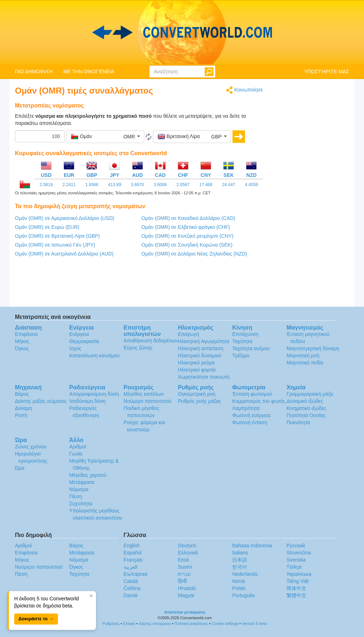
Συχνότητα (81, 504)
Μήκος (22, 341)
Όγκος (22, 348)
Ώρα (20, 468)
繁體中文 (296, 595)
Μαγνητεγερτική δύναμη (313, 348)
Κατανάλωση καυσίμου (95, 356)
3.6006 (160, 185)
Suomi (185, 567)
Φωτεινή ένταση (250, 422)
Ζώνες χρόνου (31, 447)
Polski (239, 588)
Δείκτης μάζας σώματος (41, 401)
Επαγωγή (188, 334)
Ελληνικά (188, 553)
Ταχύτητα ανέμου (251, 348)
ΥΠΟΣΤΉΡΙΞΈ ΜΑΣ (327, 72)
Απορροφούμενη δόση (94, 394)
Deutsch (187, 546)
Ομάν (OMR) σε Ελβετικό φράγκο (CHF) (186, 227)
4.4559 (251, 185)
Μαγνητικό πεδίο (305, 363)
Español (133, 553)
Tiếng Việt (298, 581)
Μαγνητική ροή (303, 356)
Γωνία (76, 454)
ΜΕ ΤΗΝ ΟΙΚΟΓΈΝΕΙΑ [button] (89, 72)
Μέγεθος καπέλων (144, 394)
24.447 (229, 185)
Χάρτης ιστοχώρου (155, 623)
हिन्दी (182, 581)
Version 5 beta (254, 623)
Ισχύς (75, 348)
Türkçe (294, 567)
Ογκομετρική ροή (197, 394)
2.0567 (183, 185)
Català (131, 581)
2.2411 (69, 185)
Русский (296, 546)
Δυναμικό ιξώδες (305, 401)
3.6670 (137, 185)
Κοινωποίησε (245, 90)
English (132, 546)
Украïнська (299, 574)
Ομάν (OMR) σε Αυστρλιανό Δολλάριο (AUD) (64, 254)
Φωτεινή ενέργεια (251, 415)
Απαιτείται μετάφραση (185, 612)
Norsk (239, 581)
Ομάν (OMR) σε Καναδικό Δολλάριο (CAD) (188, 218)
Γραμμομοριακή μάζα (310, 394)
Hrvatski (187, 588)
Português (243, 595)
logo (182, 32)
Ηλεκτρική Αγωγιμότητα (203, 341)
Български (136, 574)
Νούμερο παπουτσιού (148, 401)
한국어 (240, 567)
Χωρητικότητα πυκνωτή (204, 377)
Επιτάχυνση (245, 334)
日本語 (240, 560)
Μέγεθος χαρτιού (88, 475)
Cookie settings (225, 623)
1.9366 (92, 185)
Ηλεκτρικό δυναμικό (199, 356)
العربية (131, 567)
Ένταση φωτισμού (252, 394)
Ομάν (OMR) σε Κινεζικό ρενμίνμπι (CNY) (188, 236)
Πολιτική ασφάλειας (191, 623)
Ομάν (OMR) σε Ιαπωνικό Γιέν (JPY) (55, 245)
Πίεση (76, 496)
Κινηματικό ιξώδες (306, 408)
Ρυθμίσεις (111, 623)
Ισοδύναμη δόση (88, 401)
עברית (184, 574)
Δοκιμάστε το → (36, 619)
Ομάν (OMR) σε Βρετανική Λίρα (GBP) (57, 236)
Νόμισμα (79, 489)
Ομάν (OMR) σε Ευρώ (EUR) (47, 227)
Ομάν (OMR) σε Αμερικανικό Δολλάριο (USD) (65, 218)
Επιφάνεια (26, 334)
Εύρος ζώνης (138, 348)
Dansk (131, 595)
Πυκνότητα (298, 422)
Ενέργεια (79, 334)
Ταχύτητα (242, 341)
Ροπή (21, 415)
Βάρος (22, 394)
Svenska (296, 560)
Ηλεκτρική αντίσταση (200, 348)
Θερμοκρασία (84, 341)
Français (133, 560)
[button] (105, 137)
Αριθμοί (78, 447)
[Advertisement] (312, 193)
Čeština (132, 588)
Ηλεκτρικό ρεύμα (196, 363)
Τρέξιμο (241, 356)
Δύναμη (23, 408)
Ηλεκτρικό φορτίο (197, 370)
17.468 (206, 185)
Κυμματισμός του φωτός (259, 401)
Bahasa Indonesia (252, 546)
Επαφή (129, 623)
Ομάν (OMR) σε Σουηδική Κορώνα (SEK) (187, 245)
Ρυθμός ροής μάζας (199, 401)
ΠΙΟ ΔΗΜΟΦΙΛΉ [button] (34, 72)
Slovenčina (299, 553)
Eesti (183, 560)
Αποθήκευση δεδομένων (151, 341)
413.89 (115, 185)
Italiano (240, 553)
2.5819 (46, 185)
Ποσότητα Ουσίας (306, 415)
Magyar (186, 595)
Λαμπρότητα (246, 408)
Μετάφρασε (82, 482)
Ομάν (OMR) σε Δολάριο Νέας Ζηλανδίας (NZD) (194, 254)
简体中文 (296, 588)
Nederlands (245, 574)
